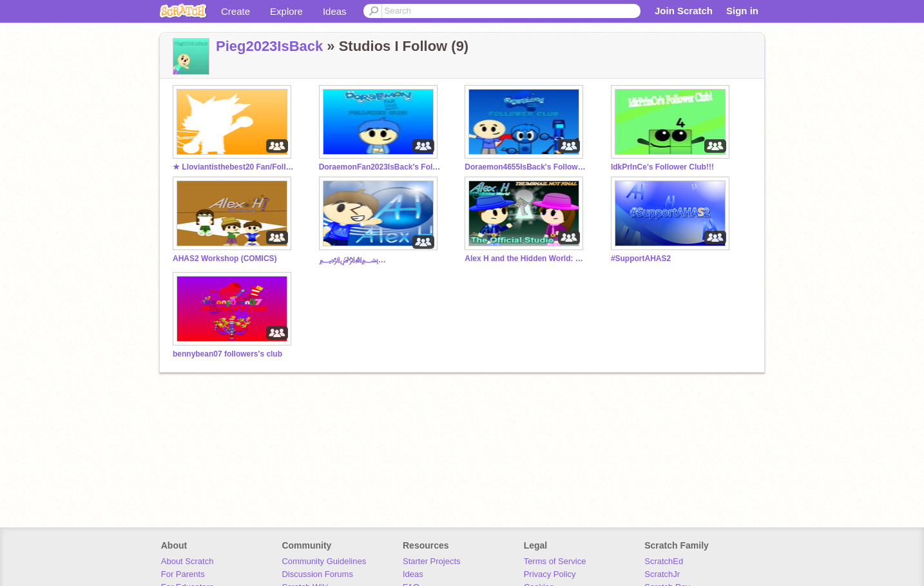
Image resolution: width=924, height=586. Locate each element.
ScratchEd (664, 561)
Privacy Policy (550, 574)
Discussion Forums (317, 574)
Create (236, 11)
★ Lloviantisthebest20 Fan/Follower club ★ (234, 167)
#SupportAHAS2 (641, 259)
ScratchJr (662, 574)
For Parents (183, 574)
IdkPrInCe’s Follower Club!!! (662, 167)
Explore (286, 11)
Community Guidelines (324, 561)
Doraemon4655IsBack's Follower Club (526, 167)
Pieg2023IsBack (269, 46)
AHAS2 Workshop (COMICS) (225, 259)
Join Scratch (684, 11)
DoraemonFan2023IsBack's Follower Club (380, 167)
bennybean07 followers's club (227, 354)
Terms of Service (555, 561)
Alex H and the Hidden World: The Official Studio (526, 259)
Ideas (335, 11)
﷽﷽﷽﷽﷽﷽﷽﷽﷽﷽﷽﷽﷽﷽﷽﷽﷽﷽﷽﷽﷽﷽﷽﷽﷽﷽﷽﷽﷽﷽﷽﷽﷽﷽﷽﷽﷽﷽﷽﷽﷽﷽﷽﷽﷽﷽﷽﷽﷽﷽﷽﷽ (380, 260)
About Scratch (188, 561)
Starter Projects (432, 561)
